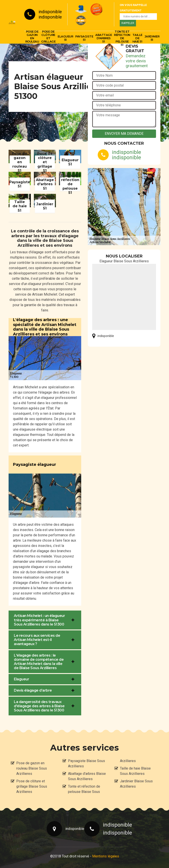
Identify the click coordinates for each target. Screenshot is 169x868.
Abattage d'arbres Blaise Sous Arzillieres (87, 776)
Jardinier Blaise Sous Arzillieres (136, 784)
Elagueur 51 (65, 38)
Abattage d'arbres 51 (104, 38)
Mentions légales (106, 856)
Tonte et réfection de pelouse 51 (122, 38)
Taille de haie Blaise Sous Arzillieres (135, 771)
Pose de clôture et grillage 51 (48, 38)
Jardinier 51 (152, 38)
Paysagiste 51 (84, 38)
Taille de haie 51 (137, 38)
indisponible (50, 12)
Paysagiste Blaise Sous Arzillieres (86, 763)
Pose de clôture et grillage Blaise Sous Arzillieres (32, 786)
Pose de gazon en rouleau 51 (32, 38)
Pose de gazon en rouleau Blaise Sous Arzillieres (32, 768)
